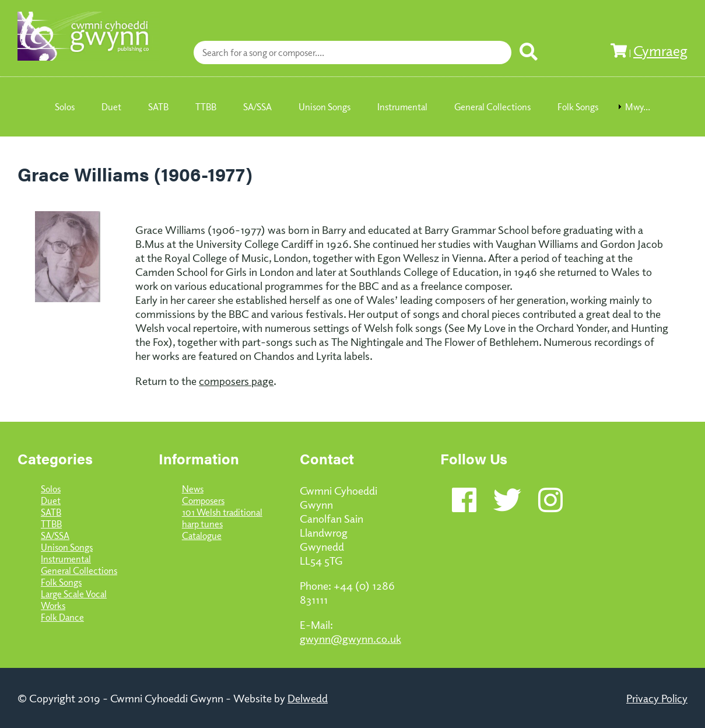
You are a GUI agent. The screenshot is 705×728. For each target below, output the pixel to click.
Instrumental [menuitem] (402, 107)
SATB (51, 512)
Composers (203, 501)
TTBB (51, 524)
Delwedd (308, 698)
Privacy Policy (657, 698)
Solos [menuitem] (65, 107)
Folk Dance (62, 617)
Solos (51, 489)
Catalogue (202, 535)
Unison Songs (67, 547)
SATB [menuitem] (158, 107)
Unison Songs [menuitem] (325, 107)
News (193, 489)
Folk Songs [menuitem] (578, 107)
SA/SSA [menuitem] (257, 107)
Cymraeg (660, 50)
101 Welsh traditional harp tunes (222, 518)
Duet (51, 501)
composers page (236, 380)
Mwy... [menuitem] (638, 107)
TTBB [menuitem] (206, 107)
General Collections (79, 570)
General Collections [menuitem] (492, 107)
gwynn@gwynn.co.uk (350, 638)
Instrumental (66, 559)
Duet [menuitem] (111, 107)
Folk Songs (61, 582)
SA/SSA (55, 535)
